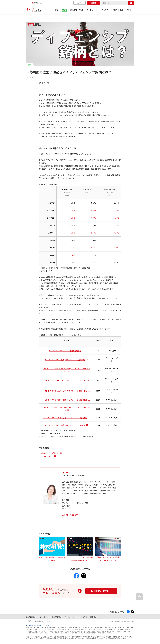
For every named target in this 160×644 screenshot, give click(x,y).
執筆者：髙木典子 (44, 83)
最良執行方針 (94, 617)
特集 (122, 10)
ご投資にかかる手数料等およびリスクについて (40, 621)
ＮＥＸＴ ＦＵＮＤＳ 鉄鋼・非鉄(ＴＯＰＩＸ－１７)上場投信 (65, 418)
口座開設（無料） (102, 591)
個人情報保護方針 (31, 617)
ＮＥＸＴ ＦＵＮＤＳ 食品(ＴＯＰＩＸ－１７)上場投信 (65, 360)
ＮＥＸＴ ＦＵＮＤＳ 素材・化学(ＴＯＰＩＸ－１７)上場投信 (65, 400)
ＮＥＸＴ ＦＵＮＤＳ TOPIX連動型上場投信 (65, 351)
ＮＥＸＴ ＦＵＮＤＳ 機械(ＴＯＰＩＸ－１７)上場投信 (65, 425)
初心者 (64, 10)
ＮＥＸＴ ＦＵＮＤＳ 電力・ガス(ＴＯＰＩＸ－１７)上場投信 (65, 391)
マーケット (91, 10)
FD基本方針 (42, 617)
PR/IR (129, 10)
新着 (57, 10)
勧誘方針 (85, 617)
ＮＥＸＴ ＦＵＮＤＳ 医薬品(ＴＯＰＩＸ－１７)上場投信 (65, 381)
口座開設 (93, 3)
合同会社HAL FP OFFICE (71, 515)
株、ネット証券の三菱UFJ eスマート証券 (38, 626)
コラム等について (47, 456)
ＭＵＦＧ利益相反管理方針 (55, 617)
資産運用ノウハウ (77, 10)
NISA (115, 10)
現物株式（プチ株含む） (49, 453)
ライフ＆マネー (104, 10)
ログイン (80, 3)
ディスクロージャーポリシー (72, 617)
